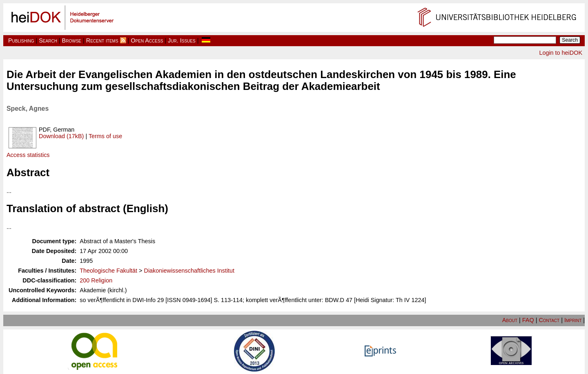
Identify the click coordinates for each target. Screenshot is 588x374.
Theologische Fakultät (108, 271)
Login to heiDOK (561, 53)
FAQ (528, 320)
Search (48, 40)
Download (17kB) (61, 136)
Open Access (147, 40)
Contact (549, 320)
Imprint (573, 320)
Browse (72, 40)
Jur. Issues (182, 40)
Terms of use (105, 136)
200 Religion (96, 280)
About (510, 320)
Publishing (21, 40)
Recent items (102, 40)
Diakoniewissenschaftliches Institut (189, 271)
